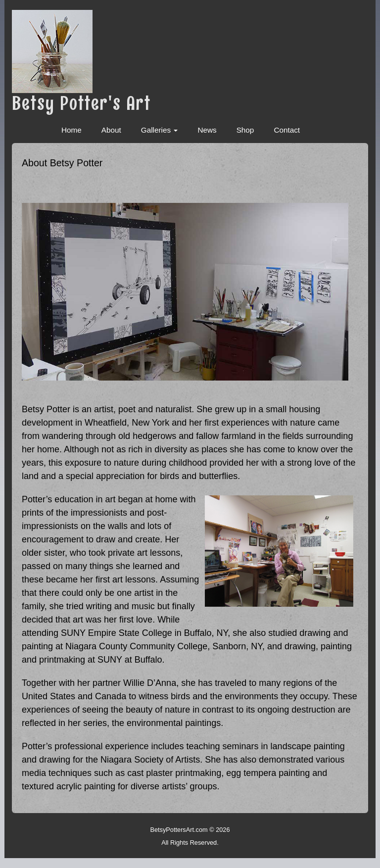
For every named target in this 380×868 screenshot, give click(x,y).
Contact (287, 135)
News (207, 135)
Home (71, 135)
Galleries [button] (160, 135)
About (111, 135)
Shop (245, 135)
